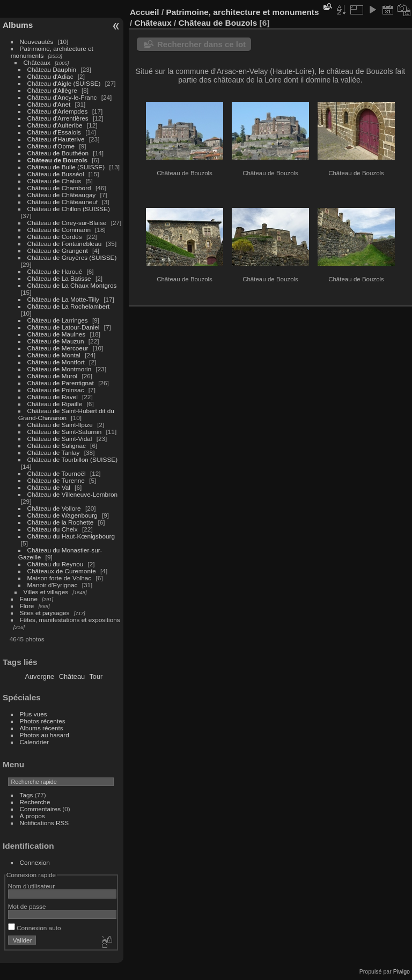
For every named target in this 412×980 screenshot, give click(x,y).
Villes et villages (46, 592)
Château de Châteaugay (62, 195)
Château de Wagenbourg (62, 515)
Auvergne (39, 676)
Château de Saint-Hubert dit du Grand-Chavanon (66, 414)
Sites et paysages (45, 613)
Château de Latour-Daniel (64, 327)
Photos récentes (43, 721)
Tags (27, 795)
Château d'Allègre (52, 90)
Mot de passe (27, 906)
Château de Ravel (53, 397)
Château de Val (49, 487)
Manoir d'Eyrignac (53, 585)
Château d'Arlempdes (58, 111)
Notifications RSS (45, 823)
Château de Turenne (56, 480)
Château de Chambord (59, 188)
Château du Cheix (53, 529)
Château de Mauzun (56, 341)
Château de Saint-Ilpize (60, 425)
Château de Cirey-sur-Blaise (67, 223)
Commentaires (41, 809)
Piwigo (402, 971)
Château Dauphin (52, 69)
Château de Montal (54, 355)
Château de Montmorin (60, 369)
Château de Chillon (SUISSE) (69, 209)
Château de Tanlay (54, 452)
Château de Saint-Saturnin (65, 432)
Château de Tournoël (57, 473)
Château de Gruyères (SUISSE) (72, 257)
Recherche (35, 802)
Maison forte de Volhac (60, 578)
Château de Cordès (55, 237)
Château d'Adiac (50, 76)
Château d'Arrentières (58, 118)
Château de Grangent (58, 250)
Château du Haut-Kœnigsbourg (71, 536)
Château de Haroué (56, 271)
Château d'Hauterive (56, 139)
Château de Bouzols (57, 160)
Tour (96, 676)
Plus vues (34, 714)
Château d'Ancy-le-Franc (62, 97)
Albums (18, 25)
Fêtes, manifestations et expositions (70, 620)
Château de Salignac (57, 446)
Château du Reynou (56, 564)
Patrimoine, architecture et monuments (242, 12)
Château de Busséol (56, 174)
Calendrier (34, 742)
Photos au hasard (45, 735)
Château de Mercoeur (58, 348)
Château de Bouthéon (58, 153)
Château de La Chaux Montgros (72, 285)
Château (72, 676)
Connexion (35, 862)
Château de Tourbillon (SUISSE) (73, 459)
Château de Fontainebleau (65, 244)
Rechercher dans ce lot (201, 44)
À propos (32, 816)
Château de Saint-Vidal (60, 439)
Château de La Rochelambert (69, 306)
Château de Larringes (58, 320)
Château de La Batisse (59, 278)
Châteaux (37, 62)
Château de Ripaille (55, 404)
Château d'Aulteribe (55, 125)
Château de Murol (53, 376)
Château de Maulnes (57, 334)
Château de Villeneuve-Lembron (73, 494)
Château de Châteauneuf (63, 202)
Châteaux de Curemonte (62, 571)
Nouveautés (37, 42)
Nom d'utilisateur (31, 886)
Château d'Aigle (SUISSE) (64, 83)
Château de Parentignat (61, 383)
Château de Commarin (59, 230)
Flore (27, 606)
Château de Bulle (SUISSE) (66, 167)
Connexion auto (35, 928)
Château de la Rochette (61, 522)
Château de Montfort (56, 362)
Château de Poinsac (56, 390)
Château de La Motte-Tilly (63, 299)
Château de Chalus (54, 181)
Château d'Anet (49, 104)
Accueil (145, 12)
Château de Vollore (54, 508)
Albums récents (42, 728)
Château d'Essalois (54, 132)
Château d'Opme (51, 146)
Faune (29, 599)
